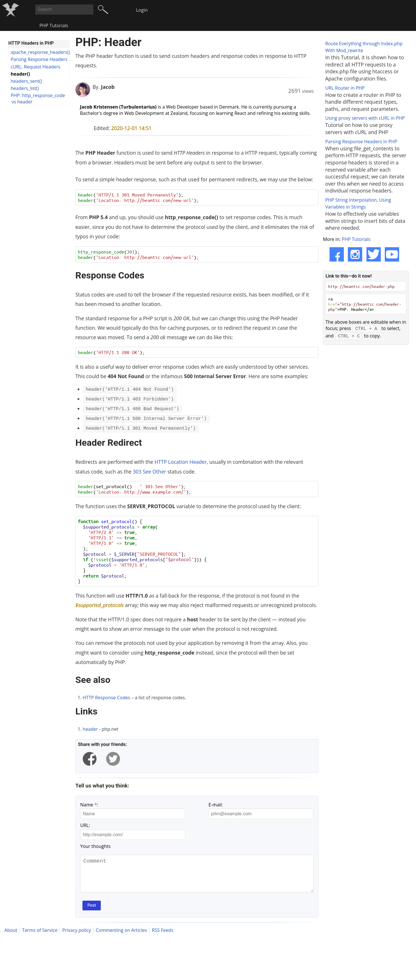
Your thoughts (95, 846)
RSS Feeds (162, 937)
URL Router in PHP (345, 88)
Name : (89, 805)
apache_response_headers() (40, 52)
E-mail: (216, 805)
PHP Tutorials (54, 25)
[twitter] (113, 759)
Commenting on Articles (121, 937)
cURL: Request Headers (35, 67)
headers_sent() (26, 81)
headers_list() (25, 88)
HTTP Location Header (181, 462)
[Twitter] (374, 254)
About (11, 937)
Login (142, 10)
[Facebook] (337, 254)
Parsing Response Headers (39, 59)
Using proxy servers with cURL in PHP (365, 118)
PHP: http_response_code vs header (38, 99)
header (90, 729)
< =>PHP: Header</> (365, 304)
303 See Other (150, 472)
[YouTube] (392, 254)
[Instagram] (355, 254)
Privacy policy (76, 937)
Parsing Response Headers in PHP (361, 142)
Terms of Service (40, 937)
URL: (85, 825)
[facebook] (90, 759)
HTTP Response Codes (107, 698)
